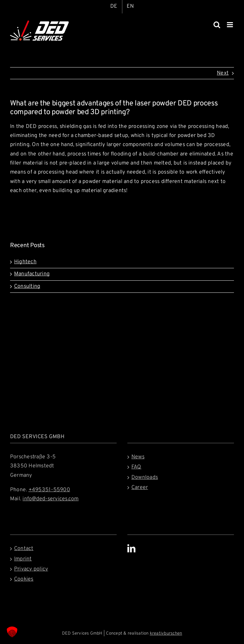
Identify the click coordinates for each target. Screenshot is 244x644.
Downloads (145, 477)
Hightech (25, 262)
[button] (12, 632)
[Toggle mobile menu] (230, 25)
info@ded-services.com (50, 499)
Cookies (24, 579)
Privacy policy (31, 569)
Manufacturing (32, 274)
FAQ (136, 467)
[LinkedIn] (131, 548)
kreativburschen (166, 634)
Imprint (23, 559)
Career (140, 488)
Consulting (27, 286)
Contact (24, 549)
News (138, 457)
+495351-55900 (49, 490)
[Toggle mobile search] (217, 25)
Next (223, 73)
